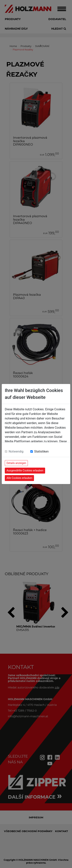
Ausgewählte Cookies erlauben (25, 470)
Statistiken (41, 451)
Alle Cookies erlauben (19, 478)
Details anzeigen (16, 463)
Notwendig (16, 451)
